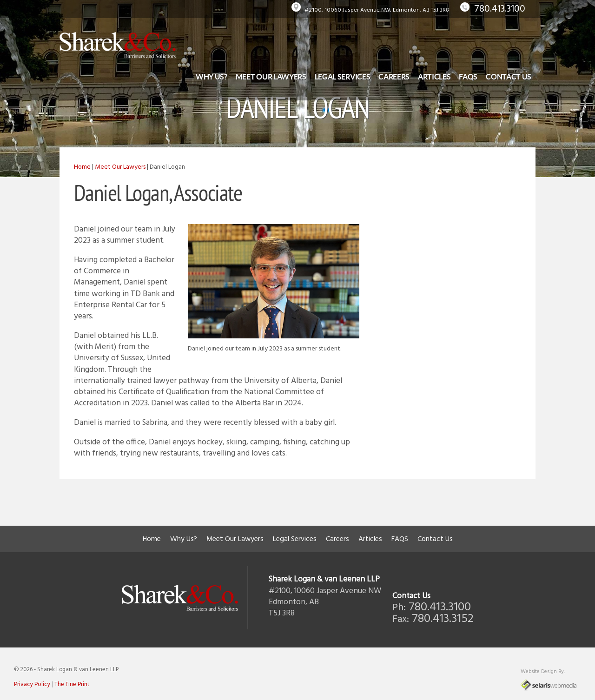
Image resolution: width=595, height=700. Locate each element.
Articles (434, 77)
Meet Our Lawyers (271, 77)
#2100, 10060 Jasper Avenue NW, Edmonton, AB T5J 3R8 (377, 10)
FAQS (468, 77)
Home (82, 167)
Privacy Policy (32, 684)
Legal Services (343, 77)
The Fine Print (72, 684)
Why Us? (212, 77)
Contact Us (509, 77)
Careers (394, 77)
